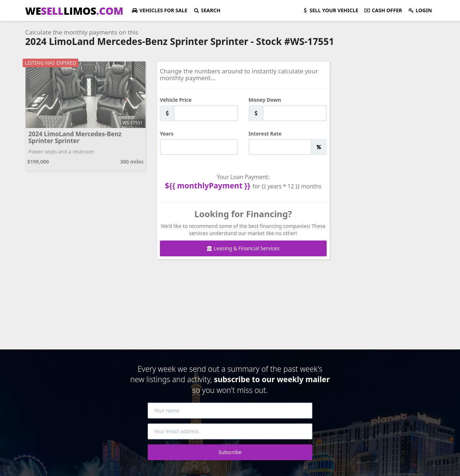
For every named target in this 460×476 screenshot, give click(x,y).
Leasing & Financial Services (243, 248)
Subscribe (230, 452)
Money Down (265, 100)
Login (420, 10)
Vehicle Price (176, 100)
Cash (383, 10)
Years (167, 134)
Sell (330, 10)
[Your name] (230, 411)
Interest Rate (265, 134)
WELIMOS (74, 11)
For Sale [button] (159, 10)
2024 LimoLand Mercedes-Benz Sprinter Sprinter (75, 137)
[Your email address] (230, 431)
